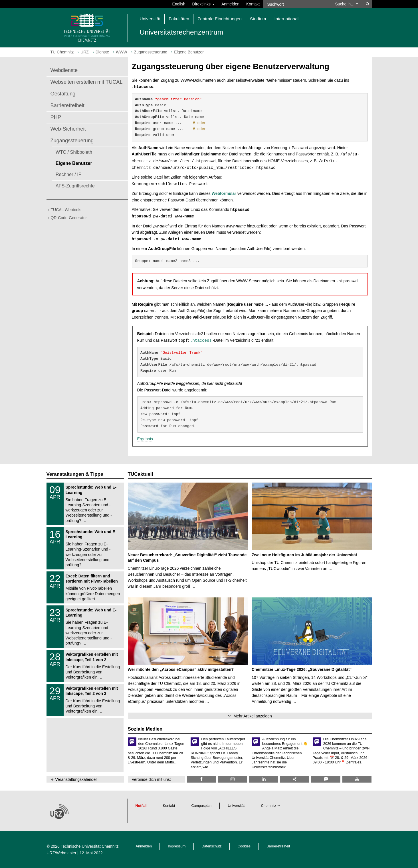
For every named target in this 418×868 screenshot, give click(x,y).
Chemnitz (269, 806)
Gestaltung (63, 94)
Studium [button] (258, 19)
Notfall (141, 806)
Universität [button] (150, 19)
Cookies (244, 846)
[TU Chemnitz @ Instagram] (233, 779)
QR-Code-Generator (69, 218)
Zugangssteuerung (72, 141)
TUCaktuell (141, 474)
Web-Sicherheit (68, 129)
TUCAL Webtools (66, 210)
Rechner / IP (69, 174)
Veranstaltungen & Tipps (75, 474)
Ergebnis (145, 439)
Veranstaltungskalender (76, 779)
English (179, 4)
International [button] (286, 19)
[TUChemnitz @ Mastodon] (326, 779)
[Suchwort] (296, 4)
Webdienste (64, 70)
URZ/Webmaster (62, 853)
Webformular (224, 193)
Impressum (177, 846)
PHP (56, 117)
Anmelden (230, 4)
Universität (236, 806)
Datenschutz (212, 846)
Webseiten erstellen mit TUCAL (87, 82)
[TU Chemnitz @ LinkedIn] (264, 779)
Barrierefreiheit (67, 105)
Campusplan (201, 806)
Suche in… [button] (347, 4)
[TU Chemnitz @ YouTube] (357, 779)
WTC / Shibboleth (74, 152)
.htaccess (201, 341)
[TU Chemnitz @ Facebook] (201, 779)
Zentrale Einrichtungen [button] (220, 19)
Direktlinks (203, 4)
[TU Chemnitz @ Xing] (295, 779)
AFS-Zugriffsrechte (75, 186)
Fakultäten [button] (179, 19)
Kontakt (253, 4)
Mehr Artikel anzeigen (253, 716)
